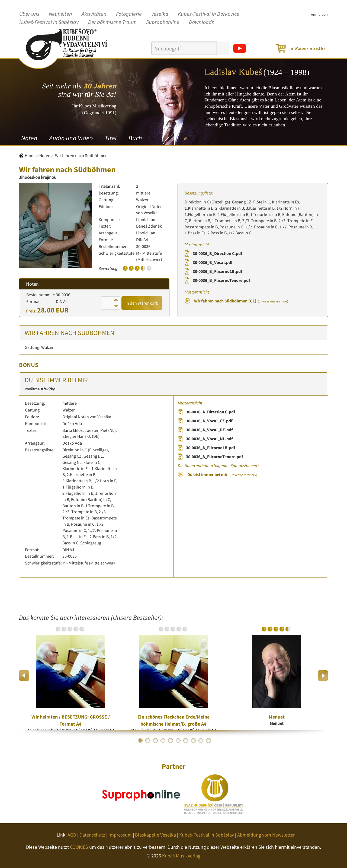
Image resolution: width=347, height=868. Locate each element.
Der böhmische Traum (112, 22)
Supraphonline (163, 22)
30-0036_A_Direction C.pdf (211, 412)
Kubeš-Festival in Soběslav (49, 22)
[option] (70, 675)
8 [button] (193, 741)
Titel (111, 138)
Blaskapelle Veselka (155, 835)
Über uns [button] (29, 14)
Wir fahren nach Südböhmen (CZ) (241, 301)
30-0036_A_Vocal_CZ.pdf (209, 421)
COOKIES (79, 847)
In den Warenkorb (142, 303)
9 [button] (201, 741)
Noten (29, 138)
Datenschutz (92, 835)
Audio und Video (71, 138)
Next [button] (323, 676)
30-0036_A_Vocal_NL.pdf (209, 439)
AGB (72, 835)
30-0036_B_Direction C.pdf (217, 253)
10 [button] (208, 741)
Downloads (201, 22)
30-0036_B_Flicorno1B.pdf (217, 271)
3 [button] (155, 741)
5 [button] (171, 741)
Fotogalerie (129, 14)
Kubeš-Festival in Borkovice (209, 14)
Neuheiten (60, 14)
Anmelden (319, 14)
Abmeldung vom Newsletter (266, 835)
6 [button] (178, 741)
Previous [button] (24, 676)
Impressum (120, 835)
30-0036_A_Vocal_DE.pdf (209, 430)
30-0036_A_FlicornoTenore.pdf (214, 457)
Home (30, 155)
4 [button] (163, 741)
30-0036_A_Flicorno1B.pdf (211, 448)
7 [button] (186, 741)
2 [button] (148, 741)
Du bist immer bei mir (222, 474)
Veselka (160, 14)
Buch (135, 138)
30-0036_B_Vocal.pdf (213, 262)
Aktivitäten (94, 14)
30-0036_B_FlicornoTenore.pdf (221, 280)
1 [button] (140, 741)
